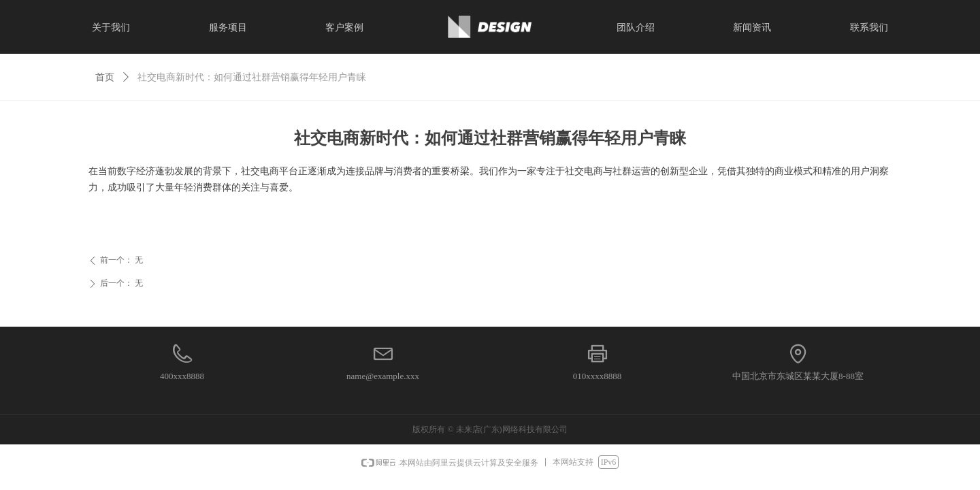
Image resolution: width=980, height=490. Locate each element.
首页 (105, 77)
